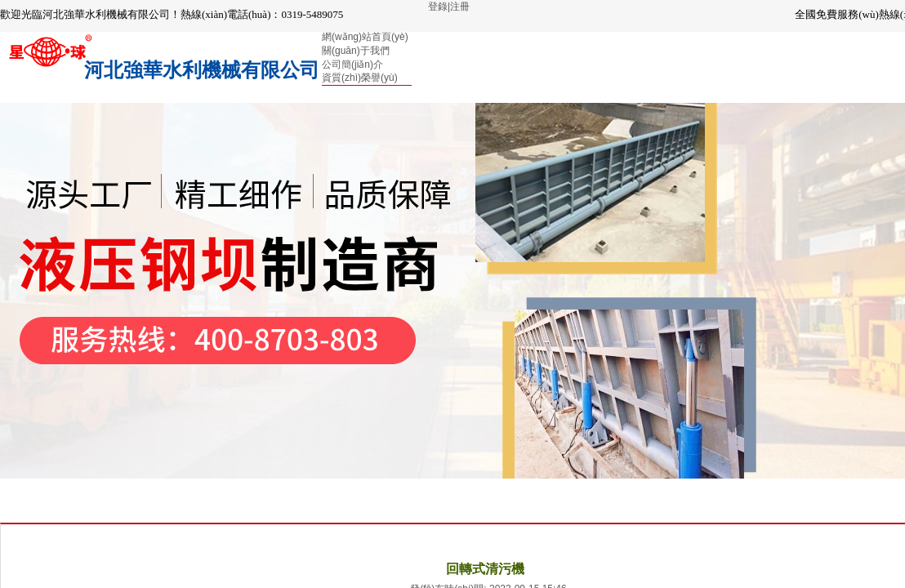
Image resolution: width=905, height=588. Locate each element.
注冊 (460, 7)
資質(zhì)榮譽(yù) (360, 78)
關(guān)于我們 (356, 51)
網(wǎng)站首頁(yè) (365, 37)
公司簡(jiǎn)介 (352, 65)
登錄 (438, 7)
